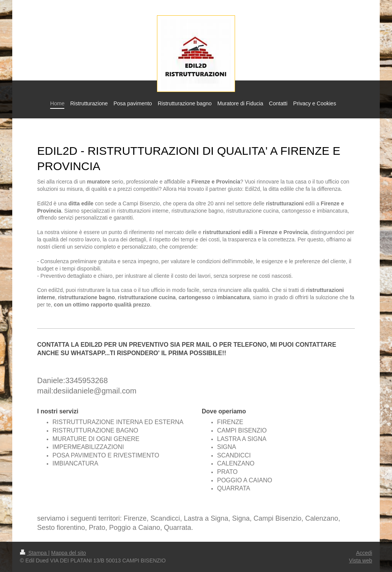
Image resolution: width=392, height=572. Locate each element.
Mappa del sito (69, 553)
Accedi (364, 553)
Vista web (361, 561)
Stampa (34, 553)
